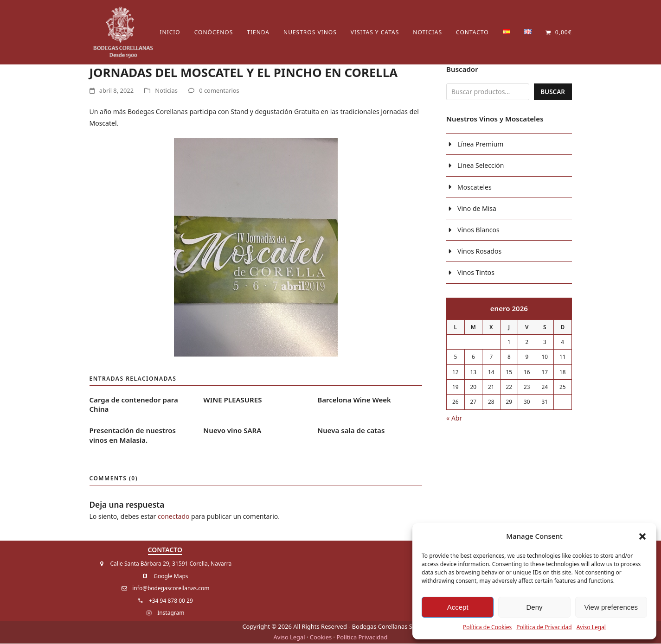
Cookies (321, 638)
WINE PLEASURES (232, 400)
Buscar (552, 92)
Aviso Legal (591, 627)
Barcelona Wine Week (354, 400)
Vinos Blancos (478, 231)
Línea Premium (480, 145)
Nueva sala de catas (351, 431)
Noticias (166, 91)
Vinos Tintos (476, 274)
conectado (173, 517)
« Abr (454, 419)
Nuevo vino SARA (232, 431)
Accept (458, 607)
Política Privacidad (362, 638)
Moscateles (475, 188)
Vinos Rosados (479, 252)
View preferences (611, 607)
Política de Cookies (487, 627)
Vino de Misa (477, 209)
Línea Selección (481, 167)
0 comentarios (219, 91)
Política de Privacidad (544, 627)
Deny (534, 607)
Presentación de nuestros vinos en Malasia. (133, 436)
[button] (642, 536)
